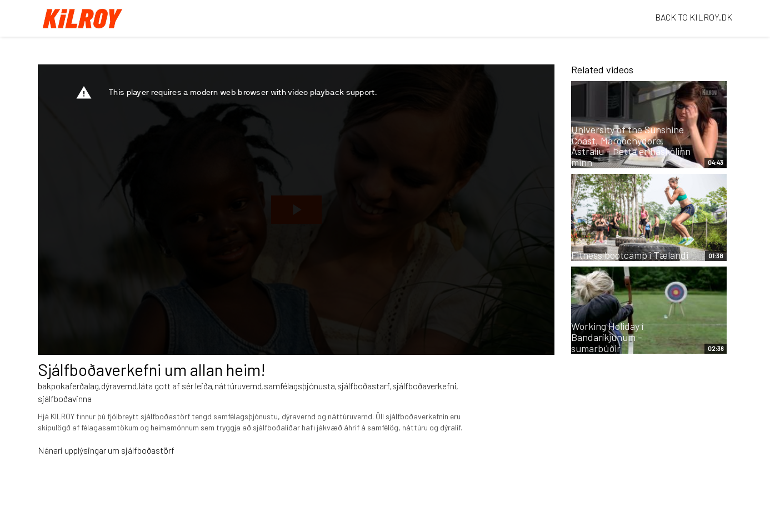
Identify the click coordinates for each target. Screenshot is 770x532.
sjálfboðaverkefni (424, 386)
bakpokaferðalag (68, 386)
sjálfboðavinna (65, 398)
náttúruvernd (238, 386)
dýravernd (119, 386)
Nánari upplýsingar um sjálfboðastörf (106, 450)
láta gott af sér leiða (176, 386)
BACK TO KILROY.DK (694, 17)
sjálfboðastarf (364, 386)
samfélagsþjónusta (299, 386)
